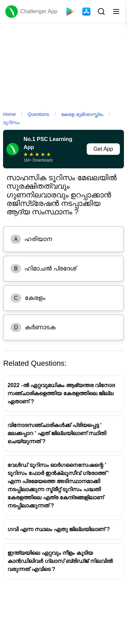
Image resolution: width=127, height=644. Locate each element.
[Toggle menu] (116, 11)
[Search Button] (101, 11)
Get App (103, 149)
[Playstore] (70, 11)
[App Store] (86, 11)
